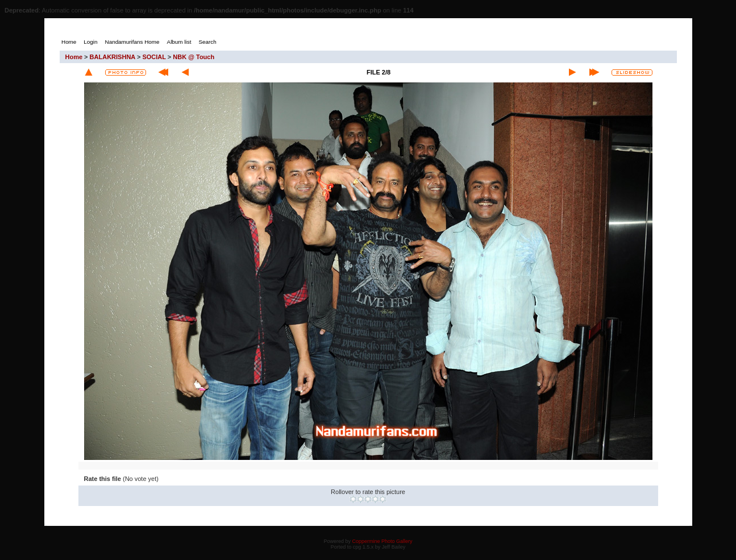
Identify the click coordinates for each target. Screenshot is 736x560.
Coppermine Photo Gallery (382, 541)
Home (74, 57)
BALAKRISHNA (113, 57)
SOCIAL (154, 57)
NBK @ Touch (194, 57)
